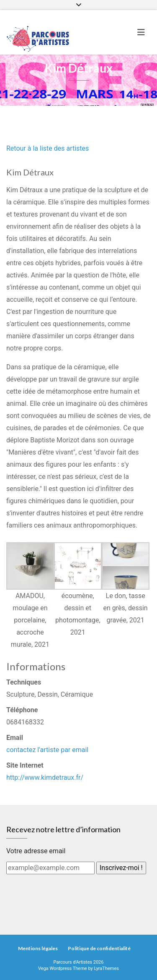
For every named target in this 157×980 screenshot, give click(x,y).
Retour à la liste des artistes (48, 148)
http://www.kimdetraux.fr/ (45, 777)
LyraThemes (106, 968)
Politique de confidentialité (99, 948)
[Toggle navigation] (141, 32)
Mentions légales (38, 948)
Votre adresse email (36, 851)
